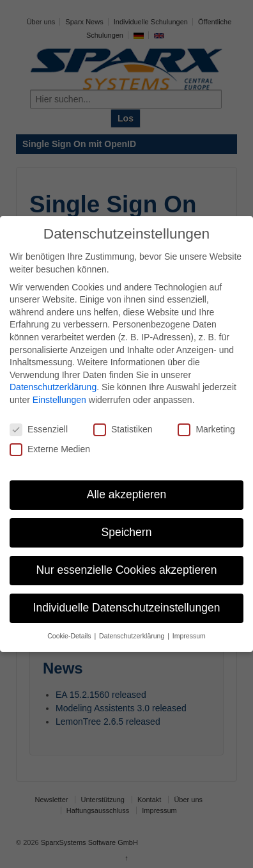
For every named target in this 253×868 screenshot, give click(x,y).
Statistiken (123, 430)
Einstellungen (59, 400)
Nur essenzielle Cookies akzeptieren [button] (126, 570)
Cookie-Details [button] (70, 636)
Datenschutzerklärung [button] (133, 636)
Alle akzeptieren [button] (127, 494)
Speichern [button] (127, 532)
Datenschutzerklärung (53, 387)
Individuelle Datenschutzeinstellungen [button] (127, 608)
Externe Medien (50, 449)
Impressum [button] (189, 636)
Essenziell (39, 430)
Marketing (206, 430)
